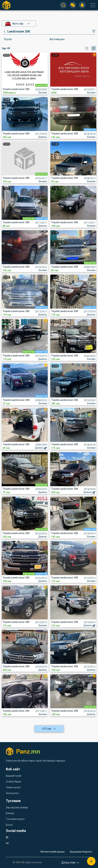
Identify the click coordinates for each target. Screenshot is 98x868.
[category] (16, 31)
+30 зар (49, 729)
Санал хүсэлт (13, 787)
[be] (7, 843)
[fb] (7, 837)
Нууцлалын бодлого (81, 852)
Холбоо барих (14, 782)
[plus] (91, 861)
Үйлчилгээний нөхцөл (52, 852)
